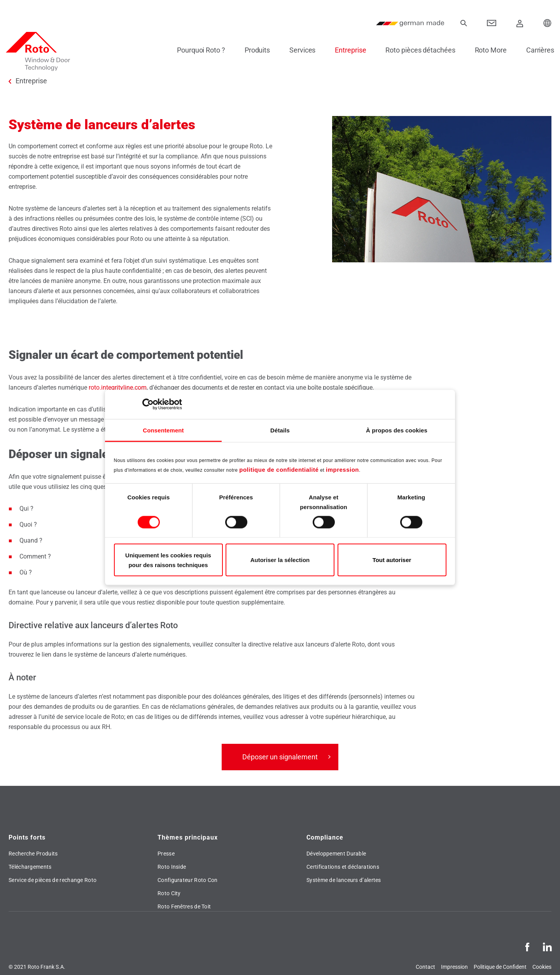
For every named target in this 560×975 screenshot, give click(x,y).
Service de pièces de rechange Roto (52, 880)
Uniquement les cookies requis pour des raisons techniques (168, 560)
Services (300, 50)
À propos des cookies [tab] (397, 430)
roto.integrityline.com (118, 387)
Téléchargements (30, 867)
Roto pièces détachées (417, 50)
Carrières (537, 50)
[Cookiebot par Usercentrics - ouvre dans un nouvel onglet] (148, 404)
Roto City (169, 893)
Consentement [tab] (163, 430)
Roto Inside (172, 867)
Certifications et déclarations (343, 867)
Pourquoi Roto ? (198, 50)
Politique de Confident (500, 967)
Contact (425, 967)
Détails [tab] (280, 430)
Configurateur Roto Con (188, 880)
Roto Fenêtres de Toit (184, 906)
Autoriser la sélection (280, 560)
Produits (255, 50)
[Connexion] (520, 23)
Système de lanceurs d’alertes (344, 880)
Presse (166, 854)
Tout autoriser (392, 560)
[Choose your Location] (548, 23)
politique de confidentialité (279, 470)
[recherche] (464, 23)
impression (342, 470)
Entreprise (348, 50)
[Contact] (492, 23)
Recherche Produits (33, 854)
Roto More (488, 50)
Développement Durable (336, 854)
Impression (454, 967)
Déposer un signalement (280, 757)
